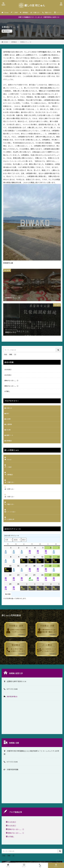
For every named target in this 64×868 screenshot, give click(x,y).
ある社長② (8, 370)
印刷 (8, 594)
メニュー (24, 865)
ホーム (8, 865)
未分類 (8, 430)
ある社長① (8, 375)
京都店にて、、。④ (26, 42)
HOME (6, 42)
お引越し (7, 391)
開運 (11, 354)
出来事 (8, 419)
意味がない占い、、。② (11, 380)
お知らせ (9, 408)
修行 (8, 413)
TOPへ (56, 865)
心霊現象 (9, 424)
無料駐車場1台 (12, 696)
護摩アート (10, 435)
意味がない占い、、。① (11, 386)
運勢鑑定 (7, 31)
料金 (6, 354)
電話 (40, 865)
